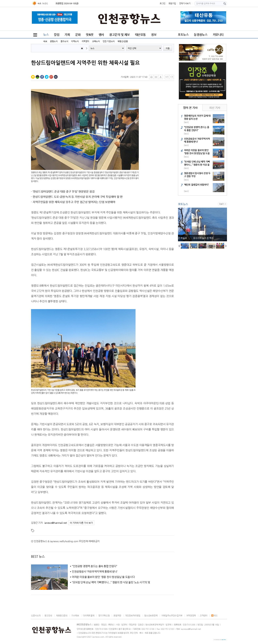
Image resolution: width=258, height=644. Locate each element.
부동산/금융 (123, 41)
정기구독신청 (104, 615)
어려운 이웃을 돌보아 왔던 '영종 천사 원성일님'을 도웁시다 (103, 577)
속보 (45, 41)
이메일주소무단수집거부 (172, 615)
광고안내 (48, 615)
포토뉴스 (183, 35)
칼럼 (57, 35)
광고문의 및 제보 (120, 35)
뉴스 (46, 35)
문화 (78, 35)
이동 (168, 48)
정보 (154, 35)
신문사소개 (36, 615)
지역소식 (75, 41)
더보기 (222, 204)
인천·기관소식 (109, 41)
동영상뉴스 (201, 35)
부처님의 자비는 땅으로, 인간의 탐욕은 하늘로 (201, 238)
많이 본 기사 (190, 108)
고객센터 (203, 615)
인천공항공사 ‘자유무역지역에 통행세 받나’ (95, 572)
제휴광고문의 (62, 615)
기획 (67, 35)
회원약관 (117, 615)
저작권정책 (191, 615)
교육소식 (96, 41)
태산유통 (140, 35)
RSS (214, 615)
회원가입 (172, 3)
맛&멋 (90, 35)
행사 (101, 35)
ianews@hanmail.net (56, 523)
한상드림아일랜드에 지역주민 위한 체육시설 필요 (85, 63)
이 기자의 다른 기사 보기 (81, 523)
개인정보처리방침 (133, 615)
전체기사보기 (185, 3)
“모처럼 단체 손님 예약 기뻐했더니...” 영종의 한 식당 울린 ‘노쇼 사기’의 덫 (111, 582)
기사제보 (75, 615)
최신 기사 (215, 108)
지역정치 (85, 41)
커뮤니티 (218, 35)
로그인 (163, 3)
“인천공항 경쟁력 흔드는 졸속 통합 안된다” (95, 566)
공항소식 (54, 41)
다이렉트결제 (89, 615)
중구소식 (64, 41)
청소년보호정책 (151, 615)
